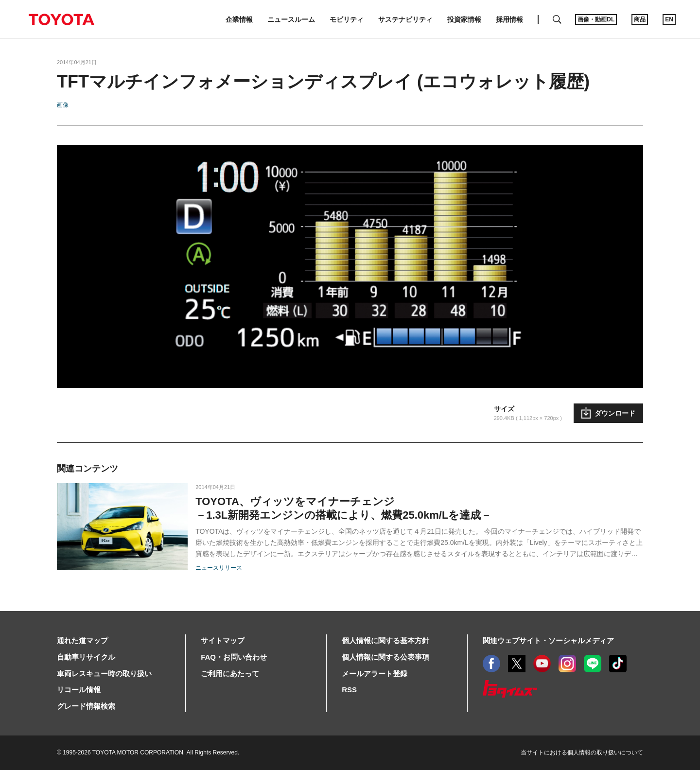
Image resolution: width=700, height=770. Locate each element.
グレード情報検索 (86, 706)
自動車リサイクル (86, 657)
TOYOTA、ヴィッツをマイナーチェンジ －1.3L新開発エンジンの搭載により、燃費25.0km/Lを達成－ (343, 508)
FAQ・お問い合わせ (234, 657)
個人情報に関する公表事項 (385, 657)
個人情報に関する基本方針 (385, 640)
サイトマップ (223, 640)
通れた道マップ (82, 640)
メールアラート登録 (375, 674)
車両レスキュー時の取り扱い (104, 674)
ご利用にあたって (230, 674)
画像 (63, 105)
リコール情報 (79, 690)
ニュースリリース (219, 568)
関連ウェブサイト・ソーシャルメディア (548, 640)
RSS (349, 690)
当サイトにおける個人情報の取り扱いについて (582, 752)
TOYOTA (61, 19)
